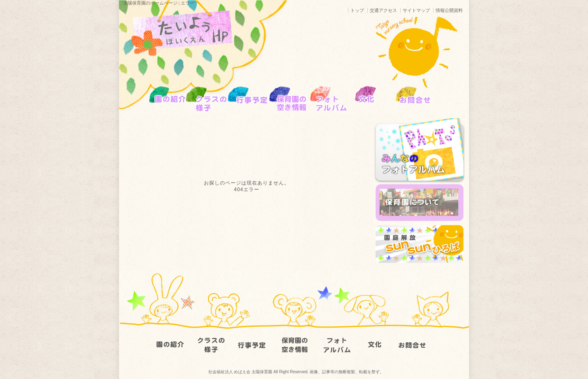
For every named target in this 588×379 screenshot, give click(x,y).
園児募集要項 (294, 337)
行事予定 (253, 337)
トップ (357, 10)
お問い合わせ (418, 337)
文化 (376, 337)
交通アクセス (383, 10)
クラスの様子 (212, 337)
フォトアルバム (335, 337)
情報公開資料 (449, 10)
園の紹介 (170, 337)
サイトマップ (416, 10)
